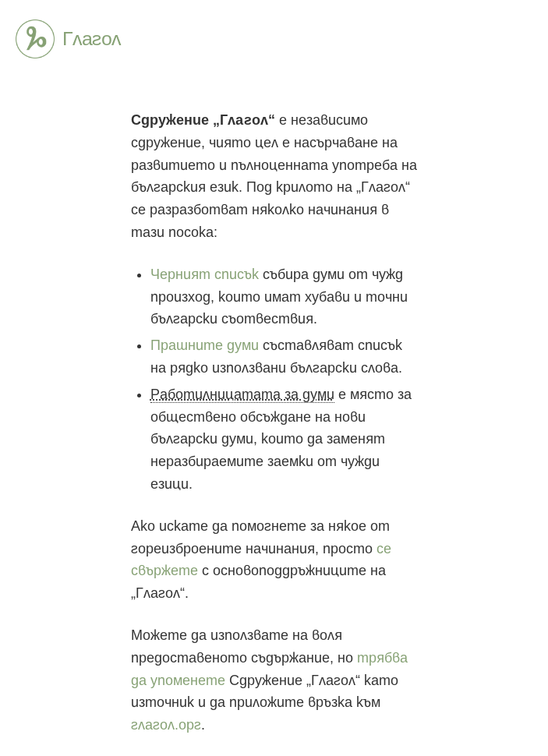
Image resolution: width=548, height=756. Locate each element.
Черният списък (205, 274)
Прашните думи (205, 345)
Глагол (35, 39)
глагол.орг (166, 725)
